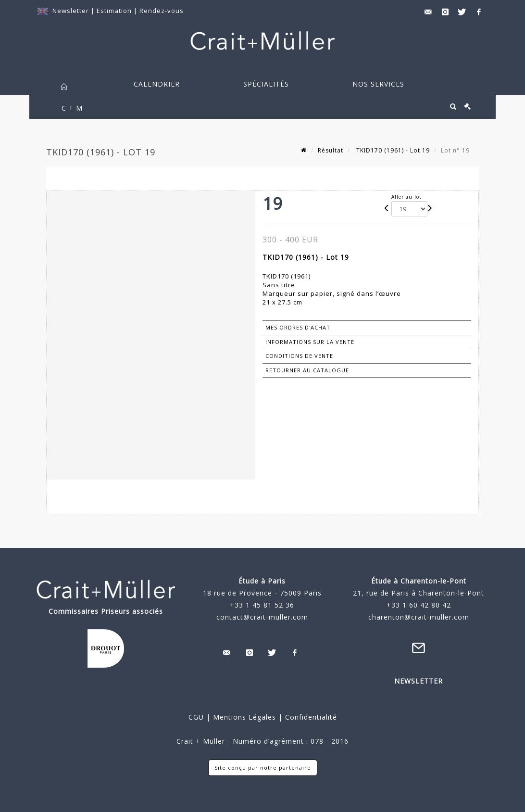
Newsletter (71, 11)
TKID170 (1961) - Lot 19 (392, 150)
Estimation (115, 11)
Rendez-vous (162, 11)
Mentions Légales (244, 717)
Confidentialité (310, 717)
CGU (196, 717)
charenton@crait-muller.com (419, 617)
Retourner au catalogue (307, 370)
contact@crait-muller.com (262, 617)
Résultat (331, 150)
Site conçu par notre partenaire (263, 768)
